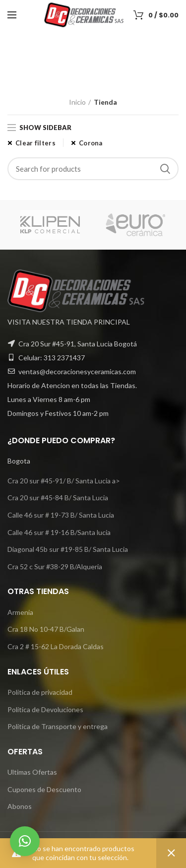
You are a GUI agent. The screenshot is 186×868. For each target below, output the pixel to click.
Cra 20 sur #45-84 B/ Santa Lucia (58, 498)
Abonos (20, 806)
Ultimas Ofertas (32, 772)
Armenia (20, 612)
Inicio (77, 102)
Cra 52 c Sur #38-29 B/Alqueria (55, 567)
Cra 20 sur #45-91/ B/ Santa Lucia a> (64, 481)
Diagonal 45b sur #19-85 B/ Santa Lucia (68, 549)
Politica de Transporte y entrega (58, 726)
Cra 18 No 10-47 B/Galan (46, 629)
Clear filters (35, 143)
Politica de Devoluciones (45, 709)
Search (165, 169)
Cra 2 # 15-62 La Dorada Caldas (56, 646)
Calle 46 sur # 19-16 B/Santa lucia (59, 532)
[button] (25, 841)
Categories (88, 74)
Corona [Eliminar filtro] (91, 143)
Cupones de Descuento (44, 789)
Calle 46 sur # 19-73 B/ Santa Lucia (61, 515)
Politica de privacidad (40, 692)
